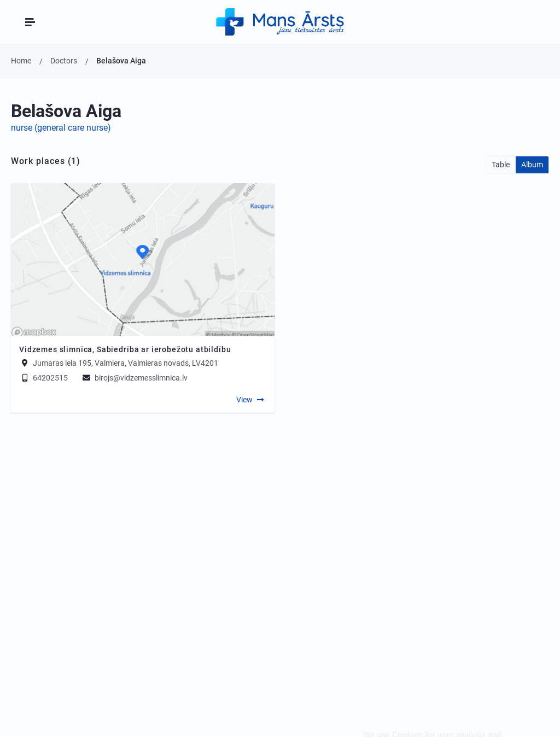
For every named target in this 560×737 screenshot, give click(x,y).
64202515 (43, 378)
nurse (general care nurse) (61, 128)
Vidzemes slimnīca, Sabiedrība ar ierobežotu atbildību (125, 349)
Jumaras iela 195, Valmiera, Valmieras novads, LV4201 (126, 363)
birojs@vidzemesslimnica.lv (134, 378)
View (244, 400)
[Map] (143, 260)
